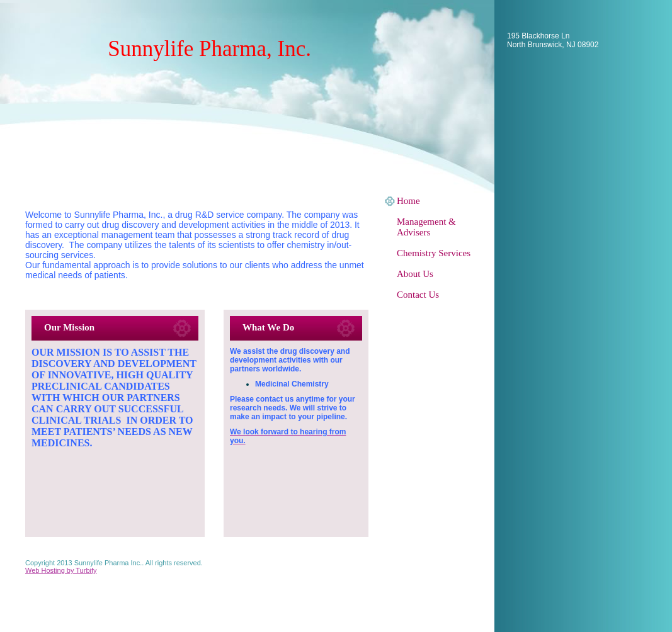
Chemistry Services (434, 253)
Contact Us (418, 295)
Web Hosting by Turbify (61, 570)
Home (408, 201)
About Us (415, 274)
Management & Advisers (426, 227)
